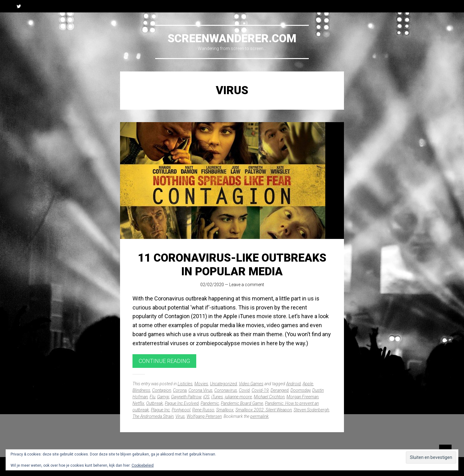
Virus (180, 416)
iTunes (217, 397)
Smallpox (225, 410)
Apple (308, 384)
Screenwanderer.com (232, 39)
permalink (260, 416)
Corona (180, 390)
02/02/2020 (212, 285)
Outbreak (155, 403)
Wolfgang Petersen (204, 416)
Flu (152, 397)
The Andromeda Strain (153, 416)
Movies (201, 384)
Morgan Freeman (302, 397)
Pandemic (210, 403)
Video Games (251, 384)
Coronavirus (226, 390)
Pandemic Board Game (242, 403)
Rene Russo (203, 410)
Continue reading (164, 361)
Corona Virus (200, 390)
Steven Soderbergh (311, 410)
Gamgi (163, 397)
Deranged (280, 390)
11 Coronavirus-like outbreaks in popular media (232, 265)
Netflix (138, 403)
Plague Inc (160, 410)
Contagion (162, 390)
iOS (206, 397)
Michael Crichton (269, 397)
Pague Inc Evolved (182, 403)
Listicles (185, 384)
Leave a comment (247, 285)
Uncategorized (223, 384)
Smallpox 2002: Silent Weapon (264, 410)
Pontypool (181, 410)
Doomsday (300, 390)
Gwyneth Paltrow (186, 397)
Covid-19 (260, 390)
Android (293, 384)
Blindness (141, 390)
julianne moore (238, 397)
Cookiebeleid (143, 465)
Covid (244, 390)
